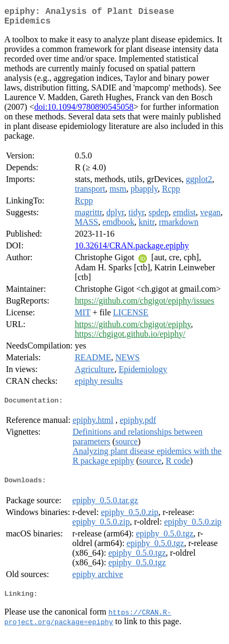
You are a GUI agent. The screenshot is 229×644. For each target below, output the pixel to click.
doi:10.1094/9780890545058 (84, 111)
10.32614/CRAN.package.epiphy (132, 250)
